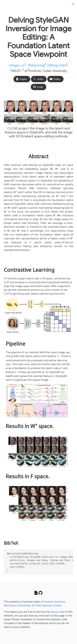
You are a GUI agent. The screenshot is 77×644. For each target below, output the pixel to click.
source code (57, 612)
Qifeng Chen (57, 65)
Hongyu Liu (17, 65)
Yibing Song (36, 65)
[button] (73, 4)
